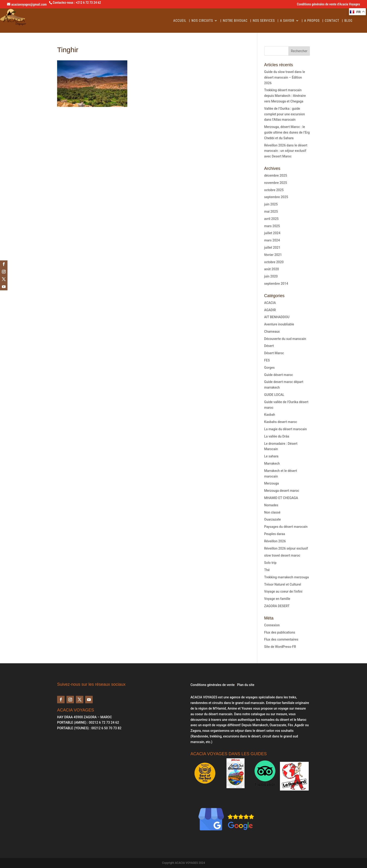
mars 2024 (272, 240)
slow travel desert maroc (282, 555)
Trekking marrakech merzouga (287, 577)
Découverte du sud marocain (285, 339)
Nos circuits (202, 21)
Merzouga (272, 483)
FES (267, 360)
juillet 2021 (272, 248)
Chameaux (272, 332)
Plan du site (246, 685)
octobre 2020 (274, 262)
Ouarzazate (273, 519)
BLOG (348, 21)
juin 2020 (271, 276)
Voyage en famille (277, 599)
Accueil (180, 21)
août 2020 (272, 269)
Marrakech (272, 463)
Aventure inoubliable (279, 324)
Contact (332, 21)
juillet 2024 (272, 233)
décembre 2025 (276, 175)
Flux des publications (280, 632)
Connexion (272, 625)
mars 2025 (272, 226)
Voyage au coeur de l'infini (283, 591)
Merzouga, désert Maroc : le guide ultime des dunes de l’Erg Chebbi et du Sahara (287, 132)
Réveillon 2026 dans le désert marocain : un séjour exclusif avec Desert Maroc (286, 151)
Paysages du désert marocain (286, 527)
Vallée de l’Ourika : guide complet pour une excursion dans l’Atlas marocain (285, 114)
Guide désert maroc (279, 375)
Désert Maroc (274, 353)
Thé (267, 570)
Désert (269, 346)
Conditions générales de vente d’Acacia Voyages (328, 4)
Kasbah (270, 415)
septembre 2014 (276, 284)
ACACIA (270, 303)
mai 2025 (271, 212)
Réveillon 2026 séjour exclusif (286, 548)
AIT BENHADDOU (277, 317)
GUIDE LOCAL (274, 395)
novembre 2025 (276, 183)
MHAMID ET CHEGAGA (281, 498)
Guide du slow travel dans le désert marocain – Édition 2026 (285, 77)
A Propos (312, 21)
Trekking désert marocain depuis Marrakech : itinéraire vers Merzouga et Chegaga (285, 96)
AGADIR (270, 310)
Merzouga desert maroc (282, 491)
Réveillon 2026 (275, 541)
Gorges (270, 368)
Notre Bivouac (235, 21)
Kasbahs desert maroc (281, 422)
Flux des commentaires (281, 639)
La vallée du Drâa (277, 436)
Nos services (264, 21)
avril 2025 (272, 219)
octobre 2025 (274, 190)
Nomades (271, 505)
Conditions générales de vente (213, 685)
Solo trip (270, 563)
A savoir (287, 21)
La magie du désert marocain (286, 429)
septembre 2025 (276, 197)
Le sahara (271, 456)
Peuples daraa (275, 534)
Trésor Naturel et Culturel (283, 584)
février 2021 (273, 255)
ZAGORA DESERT (277, 606)
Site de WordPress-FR (280, 647)
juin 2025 (271, 204)
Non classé (272, 512)
